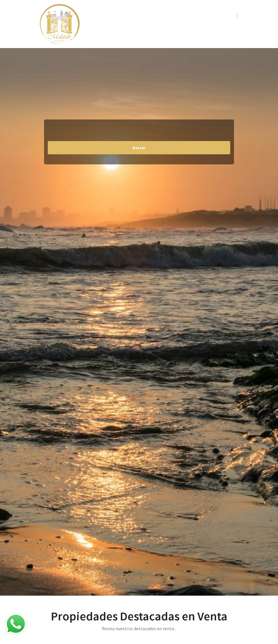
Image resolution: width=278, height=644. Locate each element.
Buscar (139, 148)
